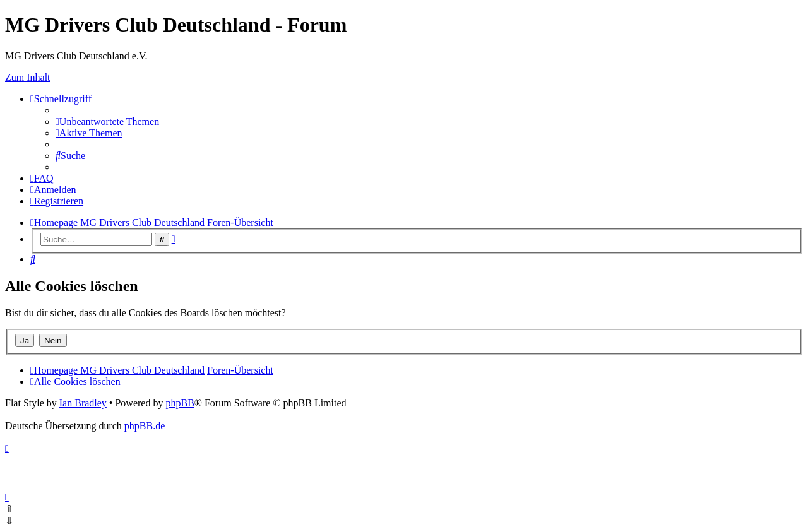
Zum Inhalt (28, 77)
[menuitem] (107, 121)
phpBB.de (145, 426)
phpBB (180, 403)
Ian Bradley (83, 403)
